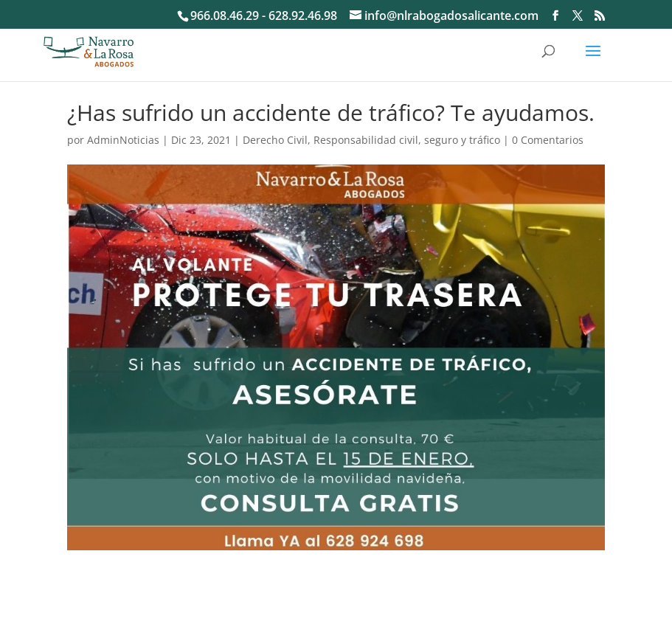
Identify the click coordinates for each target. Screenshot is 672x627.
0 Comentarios (548, 140)
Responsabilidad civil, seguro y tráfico (407, 140)
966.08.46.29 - (229, 15)
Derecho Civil (275, 140)
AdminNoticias (123, 140)
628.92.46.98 (303, 15)
